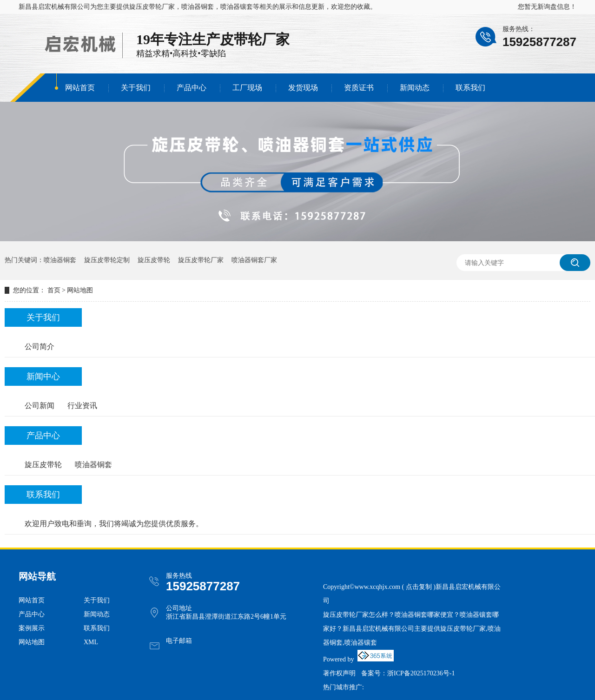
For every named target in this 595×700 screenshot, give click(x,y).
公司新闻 (40, 406)
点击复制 (419, 587)
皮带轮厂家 (255, 39)
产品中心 (192, 88)
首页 (54, 290)
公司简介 (40, 347)
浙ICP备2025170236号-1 (421, 673)
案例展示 (32, 628)
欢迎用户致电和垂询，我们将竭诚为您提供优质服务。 (114, 524)
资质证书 (359, 88)
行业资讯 (82, 406)
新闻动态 (415, 88)
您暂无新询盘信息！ (547, 7)
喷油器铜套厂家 (254, 260)
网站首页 (80, 88)
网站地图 (80, 290)
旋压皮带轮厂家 (152, 7)
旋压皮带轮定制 (107, 260)
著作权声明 (339, 673)
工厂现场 (247, 88)
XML (91, 642)
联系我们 (470, 88)
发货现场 (303, 88)
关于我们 (136, 88)
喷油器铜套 (60, 260)
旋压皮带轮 (154, 260)
